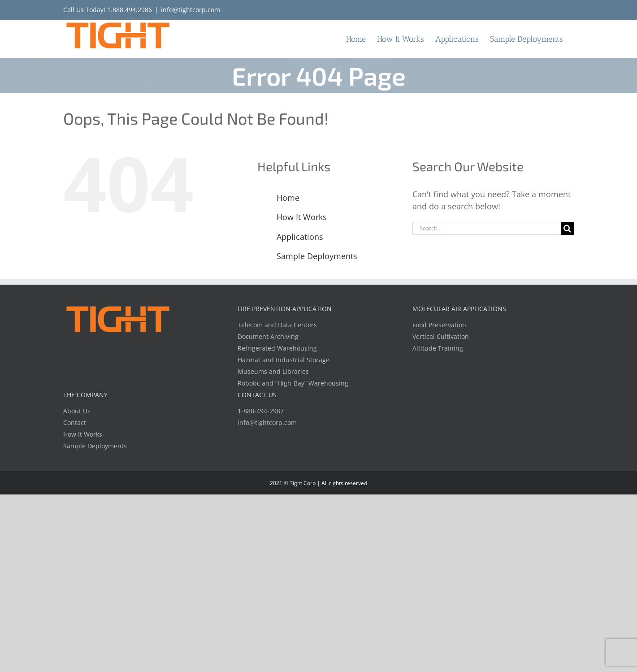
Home (288, 198)
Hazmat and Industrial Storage (284, 360)
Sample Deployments (317, 256)
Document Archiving (268, 336)
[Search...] (487, 228)
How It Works (302, 217)
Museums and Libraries (273, 371)
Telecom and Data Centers (277, 325)
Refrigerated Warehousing (277, 348)
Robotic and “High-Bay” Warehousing (293, 383)
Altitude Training (438, 348)
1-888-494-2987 (261, 411)
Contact (75, 423)
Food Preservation (439, 325)
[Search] (567, 228)
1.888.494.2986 (130, 10)
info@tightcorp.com (191, 10)
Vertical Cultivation (441, 336)
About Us (77, 411)
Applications (300, 237)
